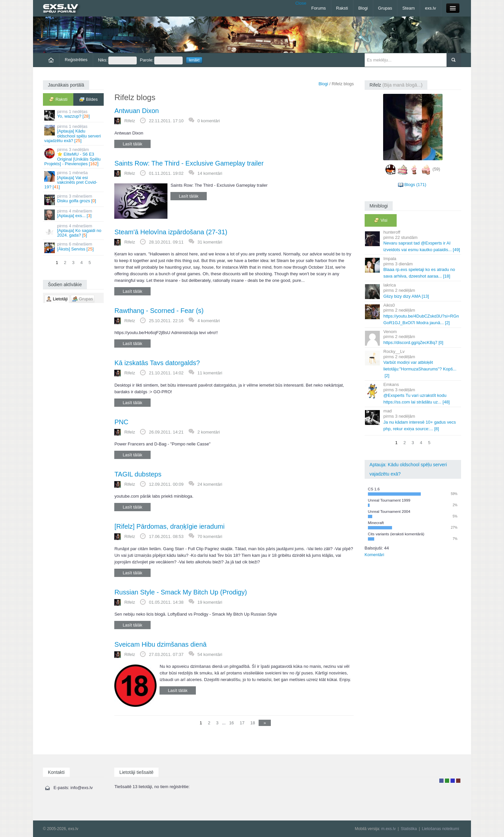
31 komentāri (210, 242)
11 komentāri (210, 373)
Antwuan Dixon (137, 111)
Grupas (385, 8)
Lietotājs (441, 781)
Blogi (363, 8)
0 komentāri (209, 121)
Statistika (409, 829)
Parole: (161, 60)
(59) (436, 169)
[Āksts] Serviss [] (74, 247)
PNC (121, 422)
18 (253, 723)
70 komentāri (210, 536)
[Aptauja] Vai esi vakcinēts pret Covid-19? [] (74, 180)
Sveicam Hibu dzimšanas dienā (160, 644)
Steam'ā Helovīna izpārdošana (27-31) (171, 232)
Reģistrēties (76, 60)
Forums (318, 8)
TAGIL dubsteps (138, 474)
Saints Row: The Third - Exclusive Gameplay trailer (189, 163)
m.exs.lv (388, 829)
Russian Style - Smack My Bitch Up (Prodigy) (180, 592)
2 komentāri (209, 432)
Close (301, 3)
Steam (409, 8)
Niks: (117, 60)
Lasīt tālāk (132, 144)
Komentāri (374, 555)
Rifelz (130, 121)
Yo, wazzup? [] (74, 115)
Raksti (342, 8)
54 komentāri (210, 654)
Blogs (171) (415, 185)
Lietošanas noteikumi (440, 829)
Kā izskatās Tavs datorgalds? (157, 363)
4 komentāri (209, 321)
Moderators (453, 781)
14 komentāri (210, 173)
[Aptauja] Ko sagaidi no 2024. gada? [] (74, 231)
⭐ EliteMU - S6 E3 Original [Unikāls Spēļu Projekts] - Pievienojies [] (74, 157)
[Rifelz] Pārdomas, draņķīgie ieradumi (169, 526)
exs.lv (431, 8)
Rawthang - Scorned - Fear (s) (159, 311)
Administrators (458, 781)
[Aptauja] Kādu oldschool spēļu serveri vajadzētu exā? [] (74, 133)
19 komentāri (210, 602)
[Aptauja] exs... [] (74, 214)
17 (242, 723)
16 (232, 723)
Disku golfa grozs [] (74, 199)
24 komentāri (210, 484)
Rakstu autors (447, 781)
